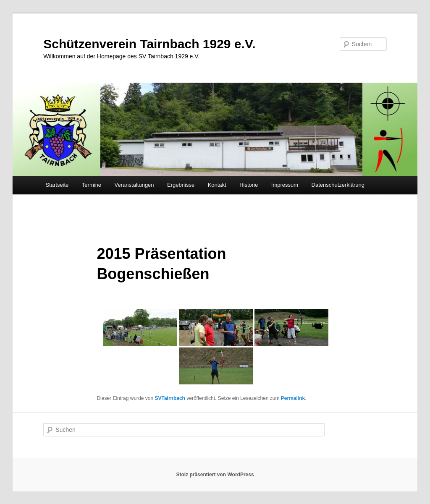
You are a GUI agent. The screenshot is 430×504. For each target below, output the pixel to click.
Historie (249, 185)
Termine (92, 185)
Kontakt (217, 185)
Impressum (285, 185)
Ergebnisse (181, 185)
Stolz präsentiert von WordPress (215, 475)
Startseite (57, 185)
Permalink (293, 398)
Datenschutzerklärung (338, 185)
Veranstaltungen (134, 185)
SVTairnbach (170, 398)
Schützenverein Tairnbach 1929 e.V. (149, 44)
